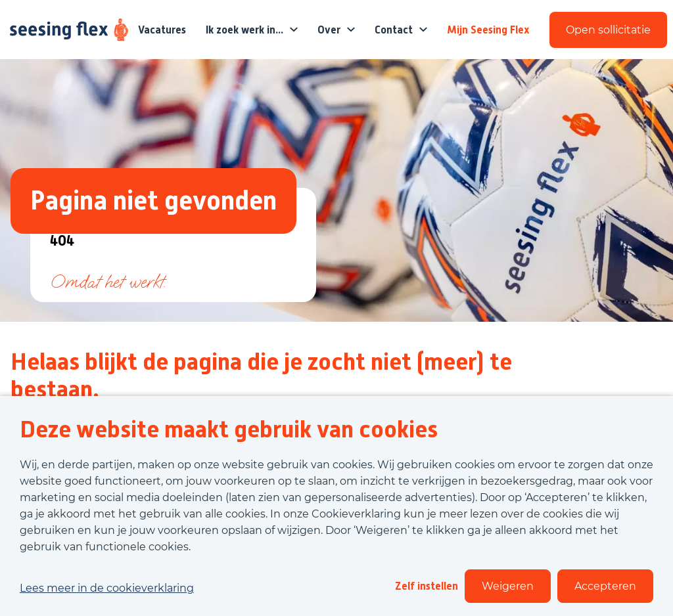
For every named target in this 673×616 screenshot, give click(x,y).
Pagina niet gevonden (153, 201)
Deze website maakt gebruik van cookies (229, 429)
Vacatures (162, 30)
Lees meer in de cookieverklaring (107, 588)
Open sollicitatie (608, 30)
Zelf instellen (427, 586)
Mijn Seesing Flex (488, 30)
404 (62, 241)
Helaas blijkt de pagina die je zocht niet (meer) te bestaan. (261, 376)
